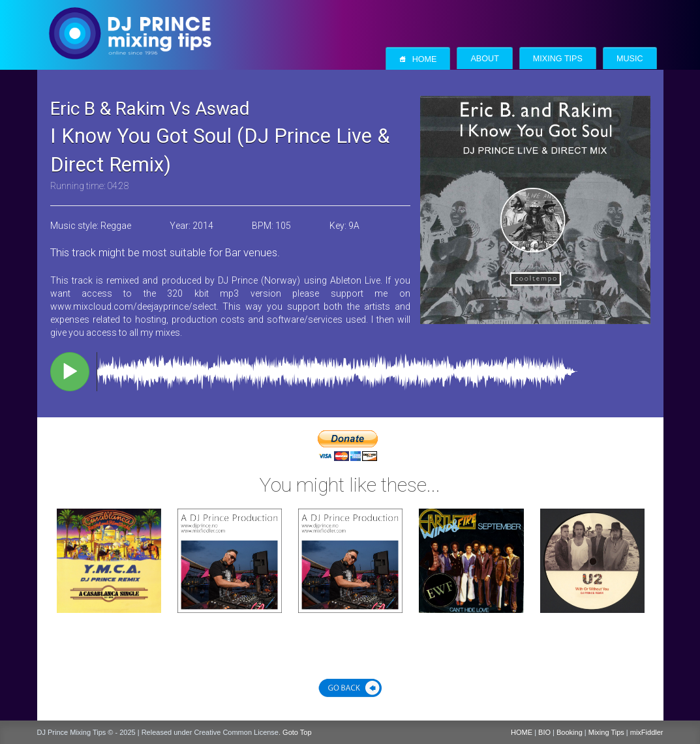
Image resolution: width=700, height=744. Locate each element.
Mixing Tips (558, 59)
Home (418, 59)
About (484, 59)
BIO (544, 732)
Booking (570, 732)
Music (630, 59)
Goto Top (297, 732)
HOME (522, 732)
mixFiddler (647, 732)
